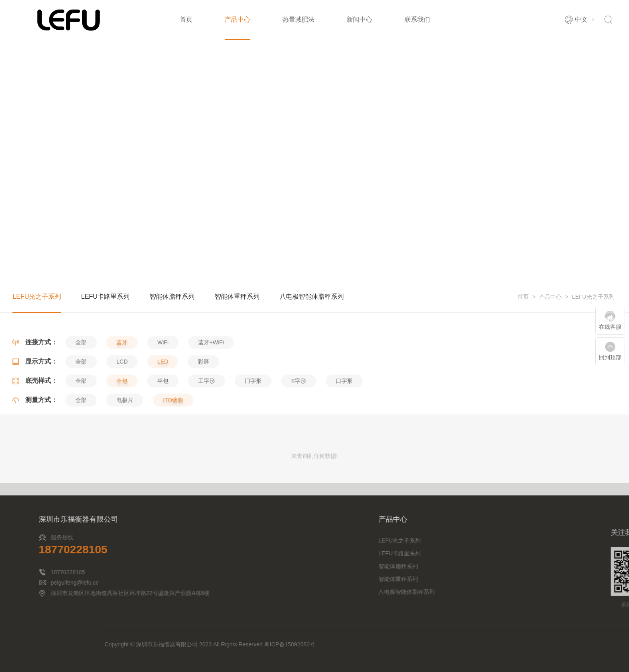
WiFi (163, 379)
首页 (186, 19)
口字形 (344, 417)
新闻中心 (359, 19)
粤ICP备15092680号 (533, 644)
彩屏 (203, 398)
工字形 (207, 417)
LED (163, 398)
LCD (122, 398)
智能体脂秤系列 (172, 297)
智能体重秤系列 (237, 297)
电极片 (125, 436)
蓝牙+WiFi (211, 379)
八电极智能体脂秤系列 (312, 297)
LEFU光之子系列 (593, 298)
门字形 (253, 417)
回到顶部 (610, 357)
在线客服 (610, 327)
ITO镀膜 (173, 436)
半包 (163, 417)
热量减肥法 (298, 19)
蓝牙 (122, 379)
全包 (122, 417)
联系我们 (417, 19)
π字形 (299, 417)
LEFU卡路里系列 (105, 297)
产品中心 (237, 19)
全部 (81, 379)
